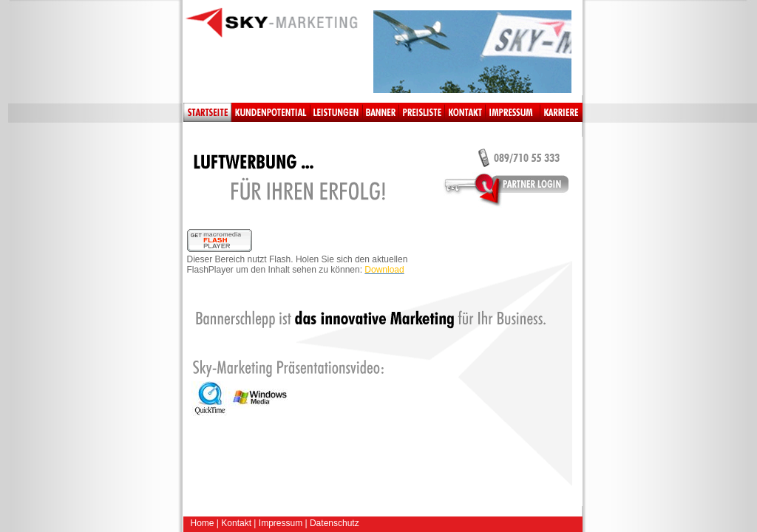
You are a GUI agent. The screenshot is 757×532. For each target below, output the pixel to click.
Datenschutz (335, 523)
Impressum (281, 523)
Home (203, 523)
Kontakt (236, 523)
